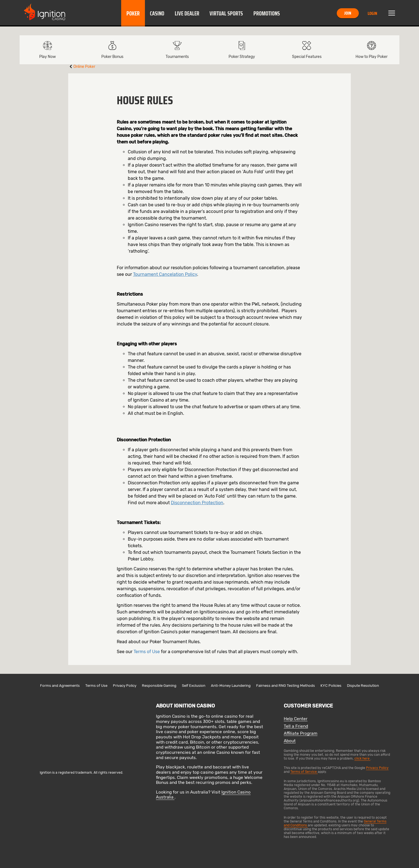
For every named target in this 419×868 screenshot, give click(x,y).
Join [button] (348, 13)
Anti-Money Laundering (231, 686)
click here (362, 759)
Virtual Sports (226, 14)
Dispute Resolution (363, 686)
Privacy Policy (125, 686)
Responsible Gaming (159, 686)
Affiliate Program (301, 734)
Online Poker (84, 67)
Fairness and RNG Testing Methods (286, 686)
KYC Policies (331, 686)
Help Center (296, 719)
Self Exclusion (194, 686)
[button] (133, 13)
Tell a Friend (296, 726)
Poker (133, 14)
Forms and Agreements (60, 686)
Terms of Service (304, 772)
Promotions (267, 14)
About (290, 741)
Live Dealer (187, 14)
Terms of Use (147, 652)
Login (372, 13)
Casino (157, 14)
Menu (392, 13)
